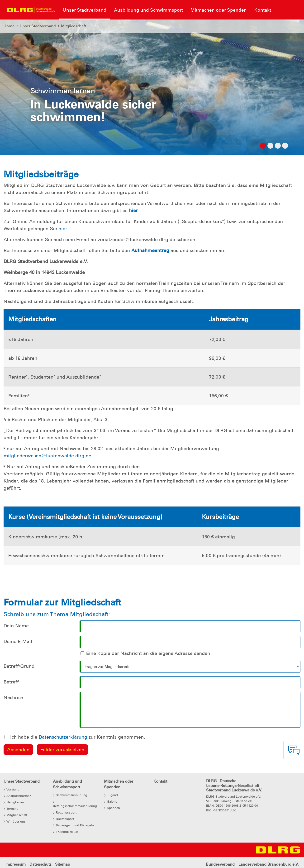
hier (133, 210)
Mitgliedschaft (74, 26)
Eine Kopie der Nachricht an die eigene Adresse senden (148, 653)
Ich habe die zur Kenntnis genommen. (78, 737)
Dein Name (16, 626)
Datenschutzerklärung (63, 737)
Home (9, 26)
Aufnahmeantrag (151, 250)
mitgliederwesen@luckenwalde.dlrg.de (47, 456)
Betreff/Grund (19, 666)
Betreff (11, 682)
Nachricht (14, 697)
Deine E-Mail (18, 641)
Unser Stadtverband (38, 26)
